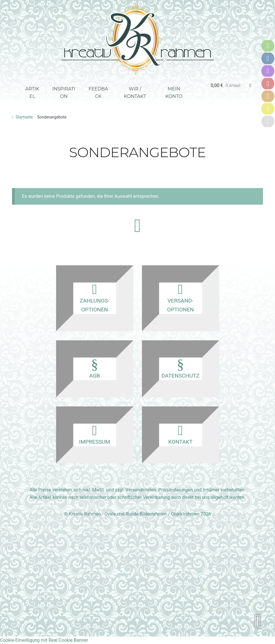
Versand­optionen (181, 298)
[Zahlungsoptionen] (268, 46)
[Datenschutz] (268, 96)
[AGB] (268, 84)
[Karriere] (268, 121)
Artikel (32, 93)
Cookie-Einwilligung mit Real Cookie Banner (44, 640)
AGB (95, 368)
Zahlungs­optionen (95, 298)
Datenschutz (181, 368)
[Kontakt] (268, 71)
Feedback (98, 93)
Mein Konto (174, 93)
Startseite (24, 117)
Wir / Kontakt (135, 93)
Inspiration (64, 93)
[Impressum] (268, 109)
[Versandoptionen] (268, 58)
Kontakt (181, 434)
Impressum (95, 434)
